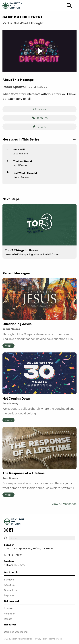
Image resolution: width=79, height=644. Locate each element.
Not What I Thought (25, 173)
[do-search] (42, 538)
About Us (9, 585)
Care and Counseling (16, 632)
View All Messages (64, 504)
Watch (8, 346)
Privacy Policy (41, 639)
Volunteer (9, 614)
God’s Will (19, 149)
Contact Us (10, 590)
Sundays (9, 580)
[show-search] (68, 6)
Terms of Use (55, 639)
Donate (8, 619)
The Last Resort (23, 161)
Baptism (9, 595)
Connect (9, 608)
